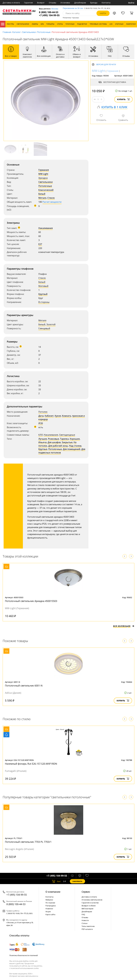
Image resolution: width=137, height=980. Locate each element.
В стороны (44, 302)
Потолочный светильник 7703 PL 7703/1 (28, 842)
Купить (123, 99)
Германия (44, 170)
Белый (42, 194)
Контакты (106, 3)
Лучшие (43, 439)
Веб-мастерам (87, 909)
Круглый (43, 294)
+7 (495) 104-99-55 (49, 15)
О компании (53, 892)
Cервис (86, 892)
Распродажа (51, 906)
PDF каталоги (87, 929)
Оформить (77, 881)
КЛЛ (41, 435)
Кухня (58, 416)
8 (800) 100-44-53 (49, 12)
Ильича (42, 442)
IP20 (41, 423)
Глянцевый (44, 328)
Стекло (51, 198)
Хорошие (75, 439)
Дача (41, 416)
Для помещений (72, 449)
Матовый (43, 286)
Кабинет (49, 416)
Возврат (41, 3)
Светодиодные (67, 435)
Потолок (43, 412)
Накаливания (46, 228)
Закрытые (67, 442)
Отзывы (53, 3)
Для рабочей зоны (58, 446)
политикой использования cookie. (25, 968)
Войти (131, 3)
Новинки (49, 909)
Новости (85, 920)
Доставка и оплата (11, 3)
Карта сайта (50, 914)
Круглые (43, 449)
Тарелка (64, 439)
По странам (50, 903)
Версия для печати (106, 65)
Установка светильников (92, 900)
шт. (57, 881)
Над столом (75, 446)
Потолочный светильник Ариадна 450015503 (31, 601)
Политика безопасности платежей (24, 955)
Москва (55, 9)
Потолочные (44, 32)
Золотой (51, 324)
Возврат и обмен (89, 906)
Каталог (3, 24)
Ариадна (43, 178)
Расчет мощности (52, 202)
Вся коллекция (124, 626)
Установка (65, 3)
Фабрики (49, 900)
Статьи (84, 923)
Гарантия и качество (90, 903)
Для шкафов (54, 442)
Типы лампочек (88, 926)
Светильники (29, 32)
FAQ (83, 914)
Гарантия (28, 3)
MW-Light (43, 174)
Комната (66, 416)
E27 (40, 244)
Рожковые (54, 439)
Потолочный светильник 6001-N (24, 686)
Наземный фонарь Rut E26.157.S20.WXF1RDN (31, 764)
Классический (46, 190)
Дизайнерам (80, 3)
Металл (42, 198)
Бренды (94, 3)
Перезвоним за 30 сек (73, 8)
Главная (7, 32)
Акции (48, 912)
